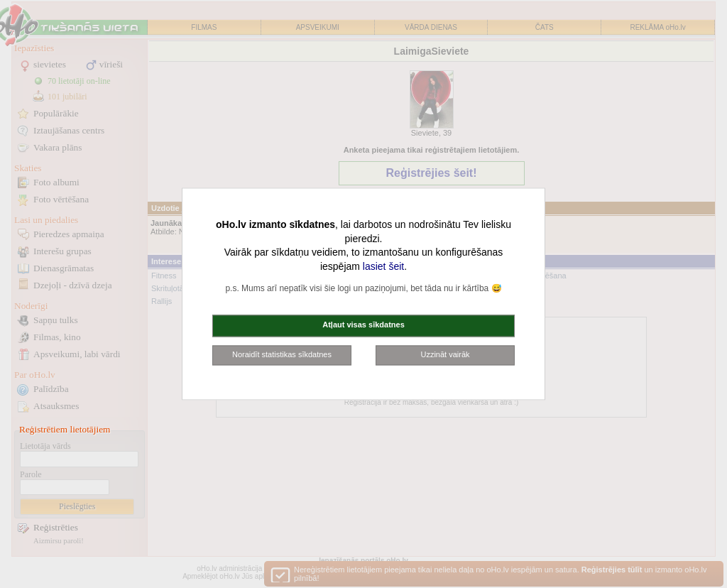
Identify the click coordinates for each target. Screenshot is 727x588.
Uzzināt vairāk (445, 354)
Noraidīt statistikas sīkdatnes (282, 354)
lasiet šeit (383, 266)
